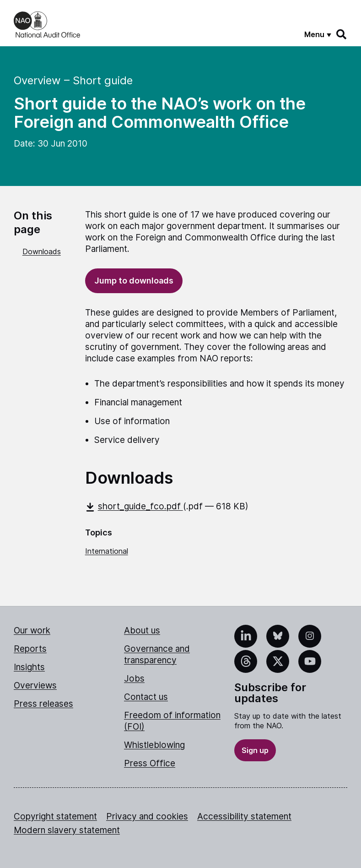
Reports (30, 649)
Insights (29, 667)
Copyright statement (55, 816)
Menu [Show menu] (314, 34)
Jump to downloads (134, 281)
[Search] (342, 34)
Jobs (134, 679)
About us (142, 631)
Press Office (150, 763)
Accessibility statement (244, 816)
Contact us (146, 697)
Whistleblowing (154, 745)
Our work (32, 631)
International (107, 551)
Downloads (42, 251)
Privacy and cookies (147, 816)
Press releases (43, 704)
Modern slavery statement (67, 830)
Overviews (35, 685)
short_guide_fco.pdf (134, 506)
